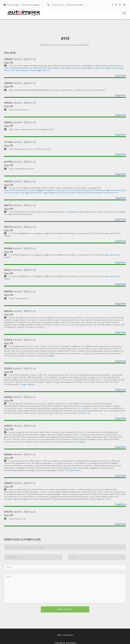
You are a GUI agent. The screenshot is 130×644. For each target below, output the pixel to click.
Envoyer (65, 609)
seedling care (72, 212)
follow (7, 70)
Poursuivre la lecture (34, 327)
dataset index (60, 68)
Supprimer (120, 76)
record (67, 193)
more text (15, 70)
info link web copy (16, 193)
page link (29, 193)
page (97, 66)
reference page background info (49, 193)
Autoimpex (71, 643)
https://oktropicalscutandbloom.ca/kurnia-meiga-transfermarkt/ (95, 68)
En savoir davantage (45, 356)
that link (46, 70)
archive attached (115, 66)
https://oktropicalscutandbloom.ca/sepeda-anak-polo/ (28, 68)
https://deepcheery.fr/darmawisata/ (87, 193)
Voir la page (79, 442)
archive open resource (65, 190)
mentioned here (111, 193)
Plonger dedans (27, 384)
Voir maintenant (73, 470)
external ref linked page (31, 70)
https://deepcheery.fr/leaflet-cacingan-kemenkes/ (99, 190)
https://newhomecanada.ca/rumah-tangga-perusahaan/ (29, 190)
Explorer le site (104, 499)
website (104, 66)
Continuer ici (84, 413)
